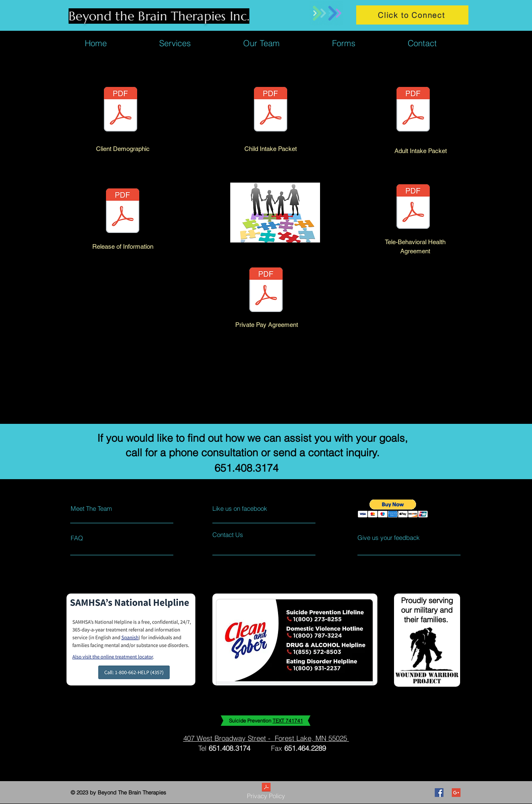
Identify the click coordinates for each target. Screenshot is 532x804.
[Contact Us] (244, 535)
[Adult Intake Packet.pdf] (413, 110)
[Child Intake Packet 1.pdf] (271, 110)
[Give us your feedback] (392, 538)
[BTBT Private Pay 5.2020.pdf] (266, 291)
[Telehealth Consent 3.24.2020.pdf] (413, 208)
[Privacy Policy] (266, 793)
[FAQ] (95, 538)
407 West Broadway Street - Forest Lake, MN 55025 (265, 738)
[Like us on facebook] (250, 508)
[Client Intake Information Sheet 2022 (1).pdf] (121, 110)
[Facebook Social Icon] (439, 793)
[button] (393, 508)
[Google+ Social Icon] (456, 793)
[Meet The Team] (107, 508)
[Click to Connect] (412, 15)
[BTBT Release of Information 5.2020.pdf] (123, 212)
